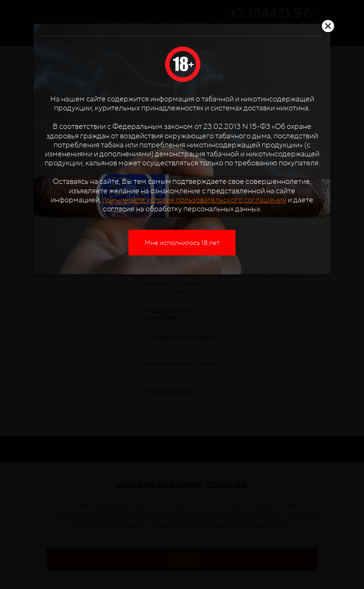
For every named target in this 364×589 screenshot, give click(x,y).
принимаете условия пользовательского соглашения (194, 200)
